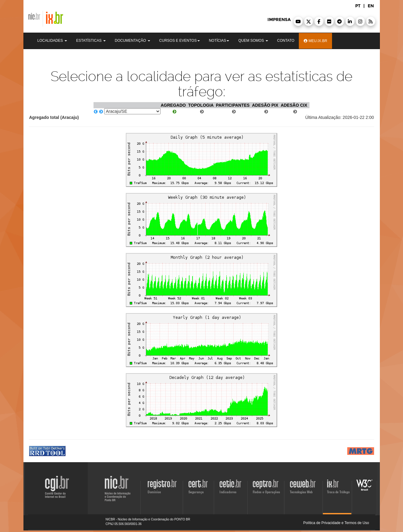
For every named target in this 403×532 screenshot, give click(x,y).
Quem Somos (253, 41)
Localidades (52, 41)
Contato (286, 41)
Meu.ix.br (315, 41)
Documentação (133, 41)
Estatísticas (91, 41)
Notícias (219, 41)
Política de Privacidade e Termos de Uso (336, 523)
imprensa (279, 20)
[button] (298, 21)
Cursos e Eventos (180, 41)
